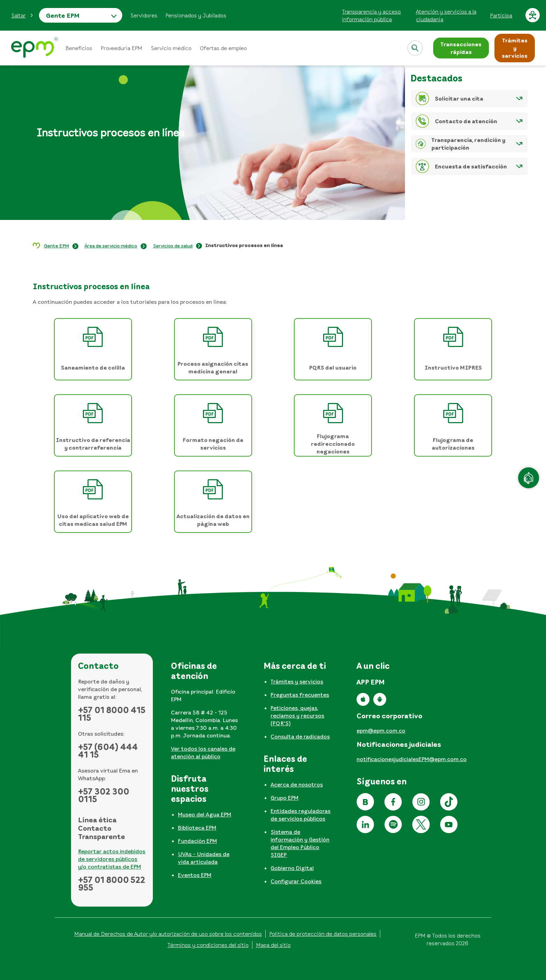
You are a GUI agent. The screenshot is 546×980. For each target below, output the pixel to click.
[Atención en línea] (529, 478)
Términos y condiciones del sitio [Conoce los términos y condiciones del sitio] (208, 945)
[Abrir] (415, 48)
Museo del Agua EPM (205, 814)
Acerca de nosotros (297, 784)
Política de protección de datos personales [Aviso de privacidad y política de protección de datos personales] (323, 934)
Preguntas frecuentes (300, 695)
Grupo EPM (284, 798)
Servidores (144, 15)
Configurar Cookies (296, 881)
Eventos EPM (195, 875)
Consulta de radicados (300, 736)
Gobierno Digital (292, 868)
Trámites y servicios (297, 681)
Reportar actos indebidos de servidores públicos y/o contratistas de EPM (112, 859)
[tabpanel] (205, 713)
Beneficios (79, 48)
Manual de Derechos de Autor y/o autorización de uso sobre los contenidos (168, 934)
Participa (501, 15)
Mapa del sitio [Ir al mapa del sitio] (273, 945)
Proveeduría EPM (122, 48)
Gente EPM (63, 15)
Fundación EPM (197, 841)
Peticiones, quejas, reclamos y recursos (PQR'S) (297, 716)
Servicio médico (171, 48)
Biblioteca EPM (197, 828)
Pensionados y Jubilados (196, 15)
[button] (22, 15)
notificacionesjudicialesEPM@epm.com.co (412, 759)
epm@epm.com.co (381, 730)
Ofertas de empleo (223, 48)
